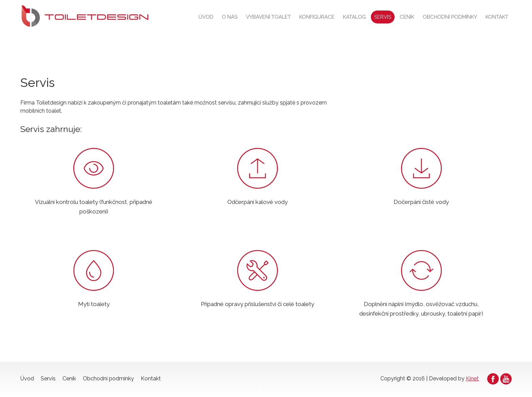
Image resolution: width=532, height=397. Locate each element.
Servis (383, 17)
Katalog (354, 17)
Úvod (206, 17)
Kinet (472, 379)
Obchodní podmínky (450, 17)
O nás (230, 17)
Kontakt (497, 17)
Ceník (407, 17)
